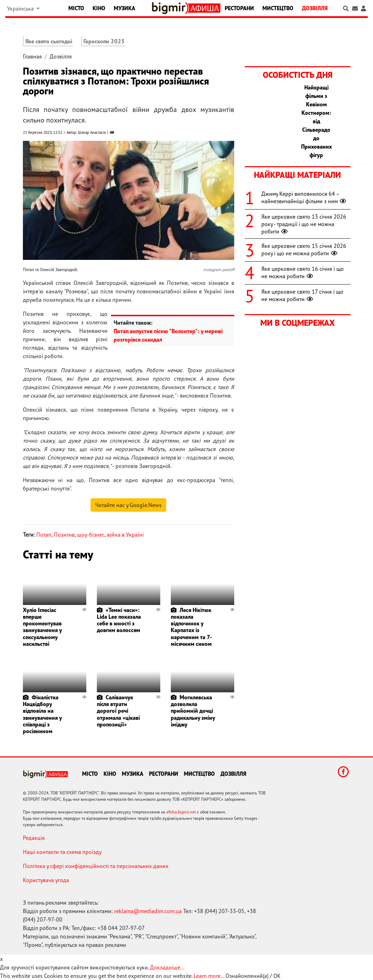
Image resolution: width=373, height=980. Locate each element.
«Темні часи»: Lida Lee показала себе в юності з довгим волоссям (119, 620)
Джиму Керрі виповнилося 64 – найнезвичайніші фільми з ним (304, 197)
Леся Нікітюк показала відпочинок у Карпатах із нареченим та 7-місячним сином (191, 627)
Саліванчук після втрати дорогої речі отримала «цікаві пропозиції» (118, 711)
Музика (125, 8)
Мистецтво (278, 8)
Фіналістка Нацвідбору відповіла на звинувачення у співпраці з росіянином (42, 714)
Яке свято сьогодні (49, 41)
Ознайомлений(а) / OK (253, 976)
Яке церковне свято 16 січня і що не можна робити (303, 272)
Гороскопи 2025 (104, 41)
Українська (21, 8)
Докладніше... (167, 967)
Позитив (64, 535)
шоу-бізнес (91, 535)
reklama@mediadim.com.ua (148, 911)
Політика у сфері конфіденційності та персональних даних (96, 866)
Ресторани (239, 8)
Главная (32, 56)
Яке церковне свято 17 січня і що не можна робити (302, 295)
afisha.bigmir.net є (183, 812)
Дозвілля (315, 8)
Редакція (34, 838)
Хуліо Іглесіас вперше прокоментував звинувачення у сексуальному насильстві (42, 627)
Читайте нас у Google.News (128, 505)
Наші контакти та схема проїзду (62, 852)
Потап (44, 535)
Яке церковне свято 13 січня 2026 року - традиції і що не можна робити (304, 224)
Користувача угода (46, 880)
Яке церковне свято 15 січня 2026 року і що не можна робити (304, 249)
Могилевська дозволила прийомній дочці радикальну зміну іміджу (193, 711)
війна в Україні (125, 535)
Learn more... (209, 976)
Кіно (99, 8)
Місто (76, 8)
